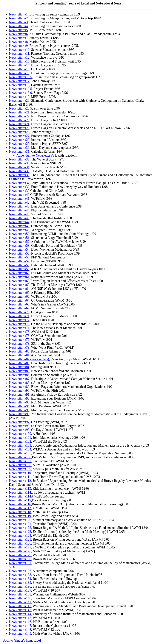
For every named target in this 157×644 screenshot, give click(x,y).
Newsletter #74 (19, 328)
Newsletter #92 (19, 398)
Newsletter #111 (20, 477)
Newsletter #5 (18, 30)
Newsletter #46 (19, 218)
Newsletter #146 (20, 622)
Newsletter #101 (20, 438)
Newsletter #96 (19, 414)
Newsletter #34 (19, 167)
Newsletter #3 (18, 22)
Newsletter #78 (19, 344)
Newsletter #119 (20, 516)
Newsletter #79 (19, 347)
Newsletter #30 (19, 148)
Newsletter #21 (19, 112)
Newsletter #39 (19, 191)
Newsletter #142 (20, 606)
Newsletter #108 (20, 465)
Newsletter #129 (20, 555)
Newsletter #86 (19, 375)
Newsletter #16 (19, 73)
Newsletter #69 (19, 308)
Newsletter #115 (20, 500)
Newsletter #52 (19, 242)
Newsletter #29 (19, 144)
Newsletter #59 (19, 269)
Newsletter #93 (19, 402)
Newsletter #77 (19, 340)
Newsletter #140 (20, 598)
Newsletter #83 (19, 363)
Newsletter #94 (19, 406)
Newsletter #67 (19, 300)
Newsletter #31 (19, 152)
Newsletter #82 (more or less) (29, 359)
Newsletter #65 (19, 293)
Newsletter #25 (19, 128)
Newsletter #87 (19, 379)
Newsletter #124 (20, 536)
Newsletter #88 (19, 383)
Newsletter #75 (19, 332)
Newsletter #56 (19, 257)
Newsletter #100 (20, 434)
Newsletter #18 (19, 85)
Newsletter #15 (19, 69)
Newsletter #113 (20, 489)
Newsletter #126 (20, 543)
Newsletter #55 (19, 253)
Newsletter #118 (20, 512)
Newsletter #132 (20, 571)
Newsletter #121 (20, 524)
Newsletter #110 (20, 473)
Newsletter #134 (20, 579)
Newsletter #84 (19, 367)
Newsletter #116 (20, 504)
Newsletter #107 (20, 461)
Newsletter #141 (20, 602)
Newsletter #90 (19, 391)
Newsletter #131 (20, 563)
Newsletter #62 (19, 281)
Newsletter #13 (19, 61)
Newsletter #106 (20, 457)
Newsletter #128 (20, 551)
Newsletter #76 (19, 336)
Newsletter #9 (18, 46)
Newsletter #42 (19, 202)
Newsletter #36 (19, 175)
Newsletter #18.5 (20, 89)
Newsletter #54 (19, 250)
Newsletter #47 (19, 222)
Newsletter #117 (20, 508)
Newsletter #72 (19, 320)
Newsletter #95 (19, 410)
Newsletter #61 (19, 277)
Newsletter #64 (19, 289)
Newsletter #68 (19, 304)
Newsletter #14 (19, 65)
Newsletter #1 (18, 14)
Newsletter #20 (19, 101)
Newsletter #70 (19, 312)
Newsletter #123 (20, 532)
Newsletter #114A (21, 496)
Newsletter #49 (19, 230)
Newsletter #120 (20, 520)
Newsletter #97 (19, 422)
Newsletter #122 (20, 528)
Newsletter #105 (20, 453)
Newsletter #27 (19, 136)
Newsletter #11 (19, 54)
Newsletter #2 (18, 18)
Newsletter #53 (19, 246)
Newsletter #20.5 (20, 108)
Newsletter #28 (19, 140)
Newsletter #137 (20, 590)
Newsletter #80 (19, 351)
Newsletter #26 (19, 132)
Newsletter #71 (19, 316)
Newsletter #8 (18, 42)
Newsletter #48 (19, 226)
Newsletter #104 (20, 449)
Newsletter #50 (19, 234)
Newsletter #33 (19, 163)
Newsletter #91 (19, 394)
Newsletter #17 (19, 81)
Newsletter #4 (18, 26)
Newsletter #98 (19, 426)
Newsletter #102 (20, 442)
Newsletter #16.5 (20, 77)
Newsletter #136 (20, 587)
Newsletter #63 (19, 285)
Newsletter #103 (20, 445)
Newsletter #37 (19, 183)
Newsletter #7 (18, 38)
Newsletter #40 (19, 195)
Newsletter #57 (19, 261)
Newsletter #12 (19, 57)
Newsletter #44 (19, 210)
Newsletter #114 (20, 492)
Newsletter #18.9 (20, 93)
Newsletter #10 (19, 50)
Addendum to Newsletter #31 (36, 155)
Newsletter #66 (19, 297)
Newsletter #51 (19, 238)
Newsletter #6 (18, 34)
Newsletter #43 (19, 206)
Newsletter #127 (20, 547)
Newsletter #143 (20, 610)
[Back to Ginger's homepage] (21, 640)
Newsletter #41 (19, 199)
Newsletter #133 (20, 575)
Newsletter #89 (19, 387)
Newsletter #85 (19, 371)
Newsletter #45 (19, 214)
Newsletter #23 (19, 120)
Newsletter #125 (20, 539)
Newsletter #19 (19, 97)
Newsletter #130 (20, 559)
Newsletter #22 (19, 116)
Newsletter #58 (19, 265)
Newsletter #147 (20, 626)
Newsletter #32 (19, 159)
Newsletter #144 (20, 614)
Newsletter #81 (19, 355)
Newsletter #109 (20, 469)
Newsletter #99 (19, 430)
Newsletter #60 (19, 273)
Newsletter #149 (20, 634)
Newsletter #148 (20, 630)
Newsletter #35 (19, 171)
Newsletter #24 (19, 124)
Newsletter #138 (20, 594)
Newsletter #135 (20, 583)
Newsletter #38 (19, 187)
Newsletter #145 (20, 618)
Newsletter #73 (19, 324)
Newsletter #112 (20, 481)
